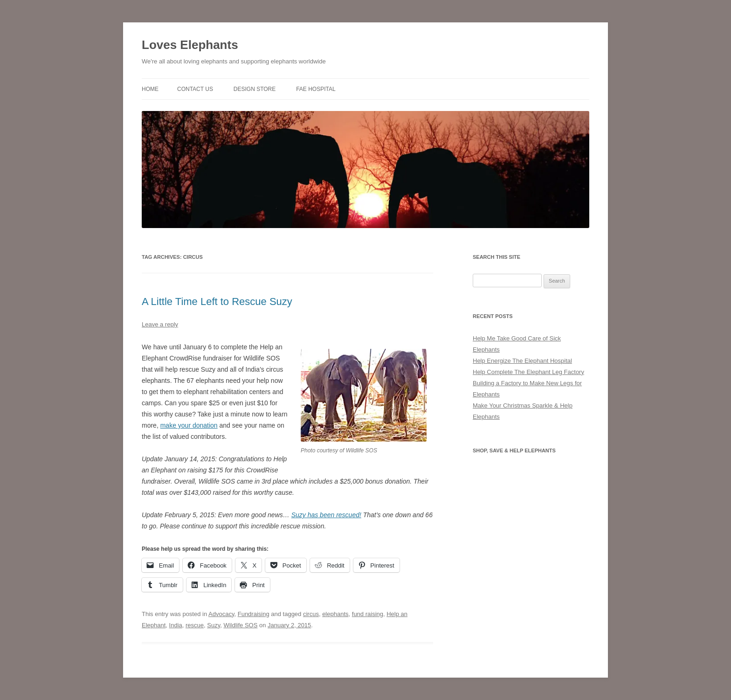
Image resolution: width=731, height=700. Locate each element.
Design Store (255, 89)
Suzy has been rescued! (326, 515)
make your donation (189, 425)
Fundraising (254, 614)
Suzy (214, 625)
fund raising (368, 614)
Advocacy (221, 614)
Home (150, 89)
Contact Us (195, 89)
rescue (195, 625)
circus (311, 614)
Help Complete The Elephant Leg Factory (528, 372)
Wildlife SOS (240, 625)
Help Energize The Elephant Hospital (522, 361)
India (176, 625)
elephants (335, 614)
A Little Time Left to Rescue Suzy (217, 301)
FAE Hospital (316, 89)
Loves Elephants (190, 45)
